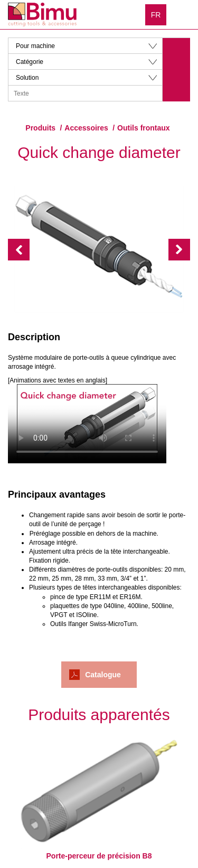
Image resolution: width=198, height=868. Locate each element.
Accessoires (86, 128)
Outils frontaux (144, 128)
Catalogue (103, 675)
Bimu (42, 15)
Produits (40, 128)
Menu (182, 14)
